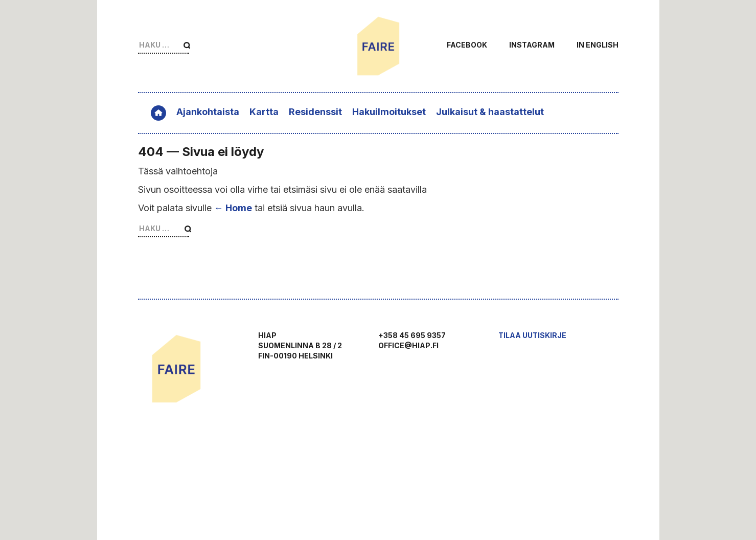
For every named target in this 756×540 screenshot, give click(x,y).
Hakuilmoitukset (389, 112)
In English (598, 45)
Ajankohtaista (208, 112)
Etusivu (158, 113)
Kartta (264, 112)
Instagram (532, 45)
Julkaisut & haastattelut (490, 112)
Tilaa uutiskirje (532, 335)
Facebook (467, 45)
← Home (233, 208)
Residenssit (315, 112)
